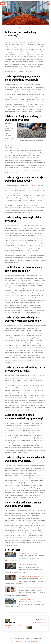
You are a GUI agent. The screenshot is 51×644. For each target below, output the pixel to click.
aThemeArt (37, 641)
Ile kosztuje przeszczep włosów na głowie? (32, 588)
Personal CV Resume (21, 641)
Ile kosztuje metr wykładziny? (28, 553)
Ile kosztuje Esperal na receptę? (29, 565)
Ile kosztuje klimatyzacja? (27, 599)
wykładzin (32, 186)
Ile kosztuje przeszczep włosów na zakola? (32, 576)
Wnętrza (39, 28)
